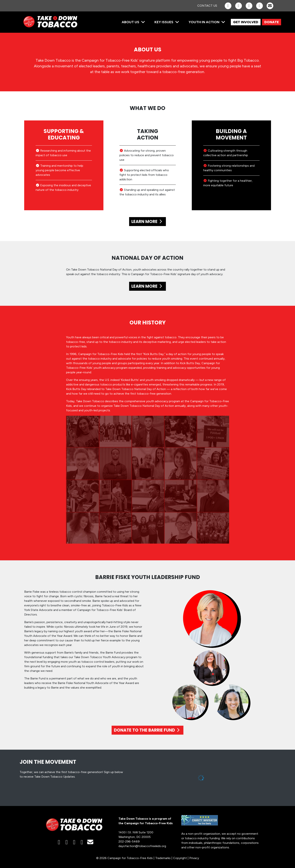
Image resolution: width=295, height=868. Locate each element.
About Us (130, 22)
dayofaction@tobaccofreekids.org (142, 846)
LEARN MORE (148, 222)
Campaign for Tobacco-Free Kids (130, 858)
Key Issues (164, 22)
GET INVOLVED (246, 22)
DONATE (272, 22)
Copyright (180, 858)
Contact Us (207, 6)
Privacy (194, 858)
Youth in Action (204, 22)
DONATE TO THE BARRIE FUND (148, 730)
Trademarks (163, 858)
